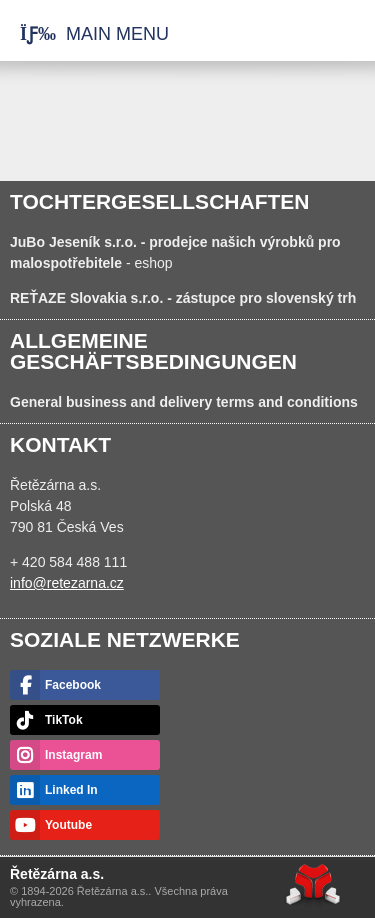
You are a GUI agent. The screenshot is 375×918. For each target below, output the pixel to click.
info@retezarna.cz (67, 583)
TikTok (64, 720)
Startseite (298, 35)
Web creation (313, 884)
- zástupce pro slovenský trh (183, 298)
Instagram (73, 755)
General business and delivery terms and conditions (184, 402)
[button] (84, 34)
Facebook (73, 685)
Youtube (68, 825)
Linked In (71, 790)
